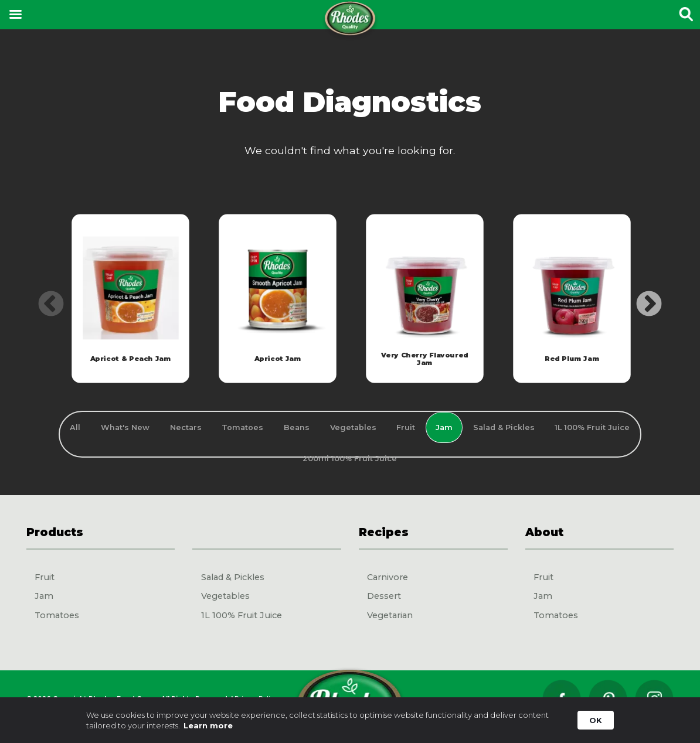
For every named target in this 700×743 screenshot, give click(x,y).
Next (640, 296)
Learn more (208, 725)
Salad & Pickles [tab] (504, 427)
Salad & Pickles (233, 577)
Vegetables (225, 596)
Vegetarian (390, 615)
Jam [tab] (444, 427)
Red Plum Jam (572, 359)
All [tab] (75, 427)
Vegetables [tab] (353, 427)
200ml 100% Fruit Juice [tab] (350, 459)
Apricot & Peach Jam (130, 359)
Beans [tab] (297, 427)
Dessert (384, 596)
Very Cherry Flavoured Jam (424, 359)
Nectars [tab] (186, 427)
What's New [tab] (125, 427)
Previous (42, 296)
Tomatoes (57, 615)
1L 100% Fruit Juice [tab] (592, 427)
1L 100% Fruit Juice (242, 615)
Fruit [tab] (406, 427)
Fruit (45, 577)
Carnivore (388, 577)
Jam (44, 596)
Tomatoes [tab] (242, 427)
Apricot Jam (277, 359)
